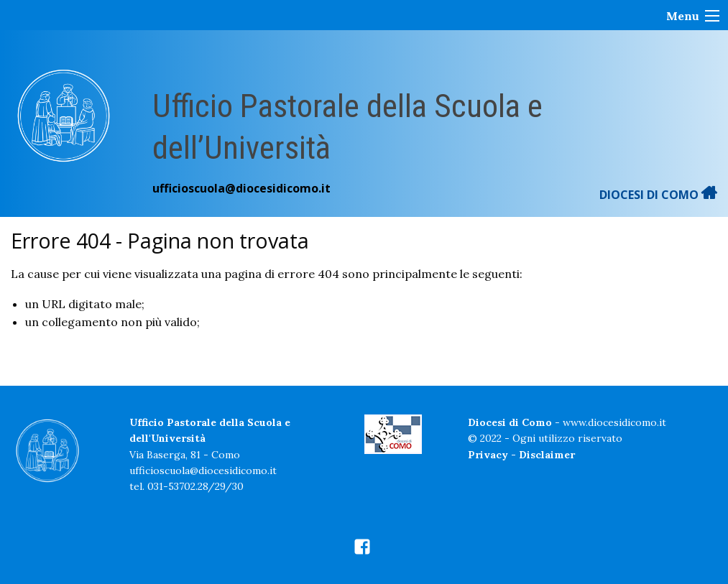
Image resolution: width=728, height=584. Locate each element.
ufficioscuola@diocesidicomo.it (241, 188)
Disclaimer (547, 455)
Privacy (488, 455)
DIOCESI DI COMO (658, 195)
